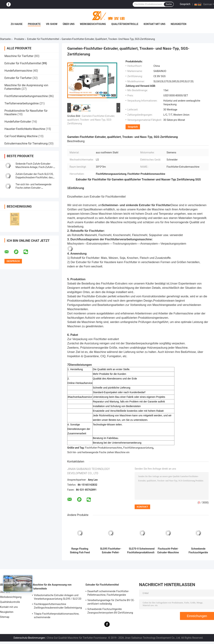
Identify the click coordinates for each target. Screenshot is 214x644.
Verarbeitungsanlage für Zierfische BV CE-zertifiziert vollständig (111, 602)
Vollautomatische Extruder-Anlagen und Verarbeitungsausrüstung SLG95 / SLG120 (58, 597)
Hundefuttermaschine (18, 71)
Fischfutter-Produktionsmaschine (104, 448)
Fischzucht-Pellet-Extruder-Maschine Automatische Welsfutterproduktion (168, 551)
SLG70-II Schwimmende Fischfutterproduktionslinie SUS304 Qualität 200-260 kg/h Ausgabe (142, 551)
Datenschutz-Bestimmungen (29, 638)
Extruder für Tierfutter (18, 78)
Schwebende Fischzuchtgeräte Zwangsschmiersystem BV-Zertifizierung (198, 551)
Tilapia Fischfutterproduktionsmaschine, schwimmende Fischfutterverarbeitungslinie (57, 616)
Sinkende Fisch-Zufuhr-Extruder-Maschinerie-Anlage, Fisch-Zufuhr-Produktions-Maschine (34, 167)
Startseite (5, 39)
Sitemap (5, 617)
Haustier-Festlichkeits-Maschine (25, 129)
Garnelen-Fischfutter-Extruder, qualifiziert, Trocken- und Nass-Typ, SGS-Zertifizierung (91, 120)
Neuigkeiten (179, 24)
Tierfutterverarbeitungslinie (22, 103)
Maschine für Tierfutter (19, 56)
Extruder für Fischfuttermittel (43, 39)
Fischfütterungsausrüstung (138, 448)
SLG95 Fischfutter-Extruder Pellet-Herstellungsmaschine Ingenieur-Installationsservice (111, 551)
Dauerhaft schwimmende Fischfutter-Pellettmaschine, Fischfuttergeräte (108, 593)
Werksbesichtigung (93, 24)
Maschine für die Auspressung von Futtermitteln (52, 587)
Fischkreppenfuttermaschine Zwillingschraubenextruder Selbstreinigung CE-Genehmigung (58, 606)
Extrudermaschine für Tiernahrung (26, 143)
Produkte (34, 24)
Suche (169, 4)
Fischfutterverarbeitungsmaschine (26, 96)
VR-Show (52, 24)
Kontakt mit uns (155, 24)
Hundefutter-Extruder (18, 122)
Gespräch (185, 4)
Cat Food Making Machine (21, 136)
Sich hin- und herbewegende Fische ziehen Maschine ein (98, 452)
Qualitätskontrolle (125, 24)
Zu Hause (17, 24)
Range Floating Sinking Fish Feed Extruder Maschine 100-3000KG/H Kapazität (80, 551)
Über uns (69, 24)
